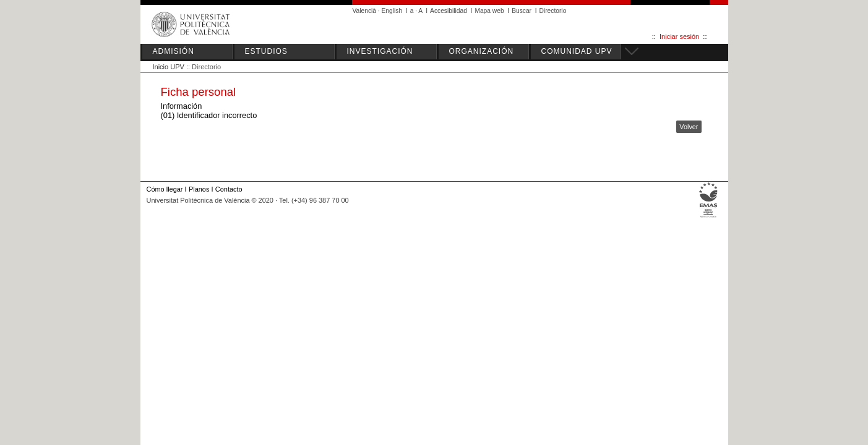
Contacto (229, 189)
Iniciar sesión (679, 36)
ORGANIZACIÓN (482, 51)
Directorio (553, 11)
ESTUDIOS (266, 51)
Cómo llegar (165, 189)
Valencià (365, 11)
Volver (689, 127)
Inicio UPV (169, 67)
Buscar (522, 11)
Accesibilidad (449, 11)
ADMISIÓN (174, 51)
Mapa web (489, 11)
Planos (199, 189)
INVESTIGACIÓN (380, 51)
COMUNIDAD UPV (577, 51)
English (392, 11)
